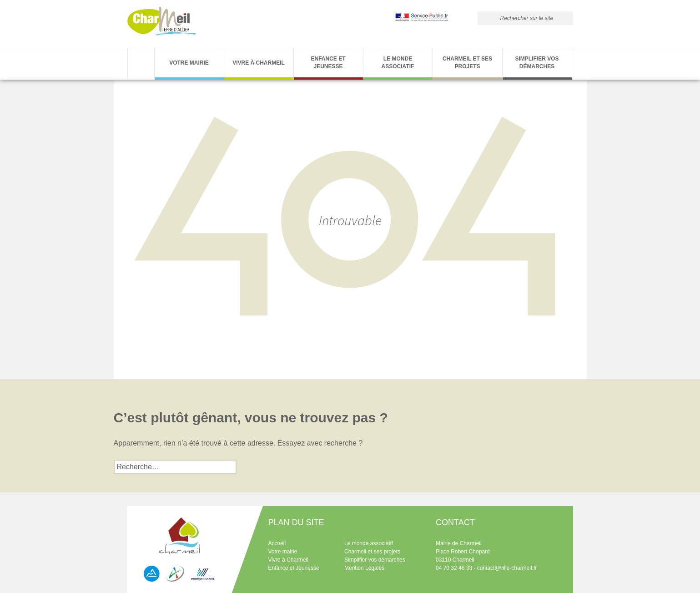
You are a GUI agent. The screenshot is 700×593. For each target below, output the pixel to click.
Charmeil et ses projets (467, 63)
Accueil (277, 543)
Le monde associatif (398, 63)
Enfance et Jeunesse (328, 63)
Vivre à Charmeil (259, 63)
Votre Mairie (189, 63)
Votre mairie (283, 552)
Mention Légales (364, 568)
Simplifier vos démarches (537, 63)
